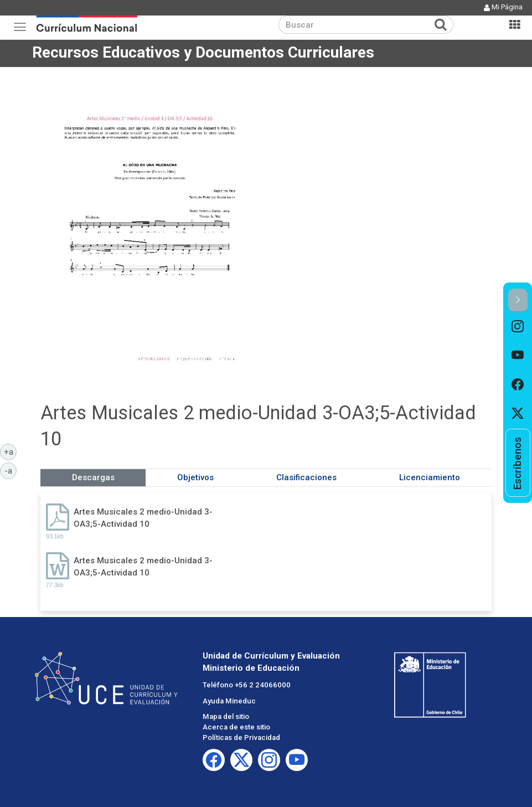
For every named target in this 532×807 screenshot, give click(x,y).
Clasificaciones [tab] (306, 477)
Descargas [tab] (93, 477)
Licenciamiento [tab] (430, 477)
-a (11, 470)
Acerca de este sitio (236, 727)
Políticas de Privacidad (241, 737)
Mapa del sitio (226, 716)
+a (11, 451)
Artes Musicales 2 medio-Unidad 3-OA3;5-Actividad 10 (143, 518)
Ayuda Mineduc (229, 701)
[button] (518, 300)
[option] (518, 327)
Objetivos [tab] (195, 477)
